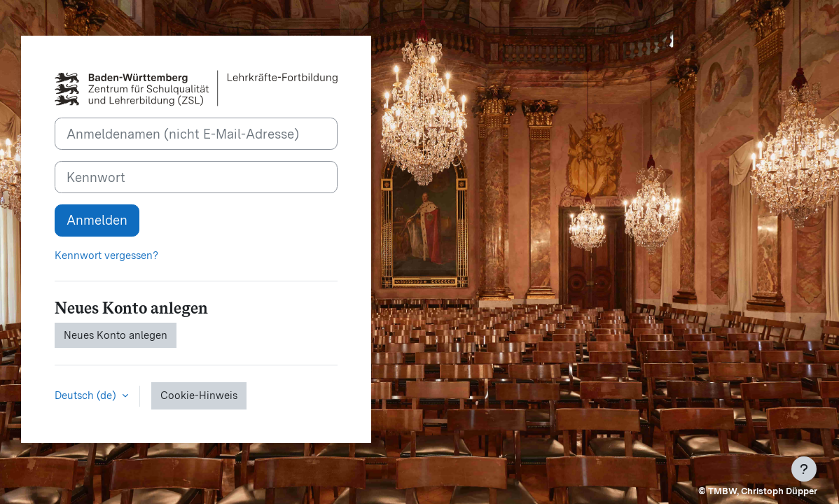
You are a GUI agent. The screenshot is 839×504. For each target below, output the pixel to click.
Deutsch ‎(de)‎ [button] (87, 395)
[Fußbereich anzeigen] (804, 469)
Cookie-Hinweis (199, 395)
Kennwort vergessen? (106, 255)
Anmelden (97, 220)
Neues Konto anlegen (116, 335)
